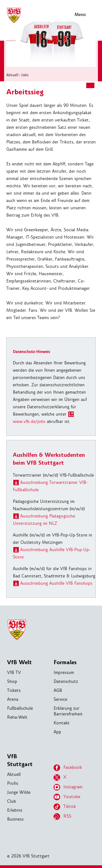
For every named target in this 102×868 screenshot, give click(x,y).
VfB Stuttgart (20, 760)
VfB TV (14, 672)
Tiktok (65, 807)
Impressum (64, 672)
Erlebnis (15, 810)
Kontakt (62, 723)
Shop (12, 681)
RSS (62, 816)
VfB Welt (19, 662)
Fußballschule (20, 708)
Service (60, 699)
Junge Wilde (19, 792)
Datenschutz (66, 681)
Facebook (68, 768)
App (57, 732)
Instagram (68, 787)
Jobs (25, 75)
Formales (65, 662)
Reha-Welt (17, 717)
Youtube (67, 797)
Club (12, 801)
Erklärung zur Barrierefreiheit (68, 711)
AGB (58, 690)
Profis (13, 783)
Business (15, 819)
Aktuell (12, 75)
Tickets (14, 690)
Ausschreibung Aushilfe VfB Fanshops (56, 583)
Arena (13, 699)
